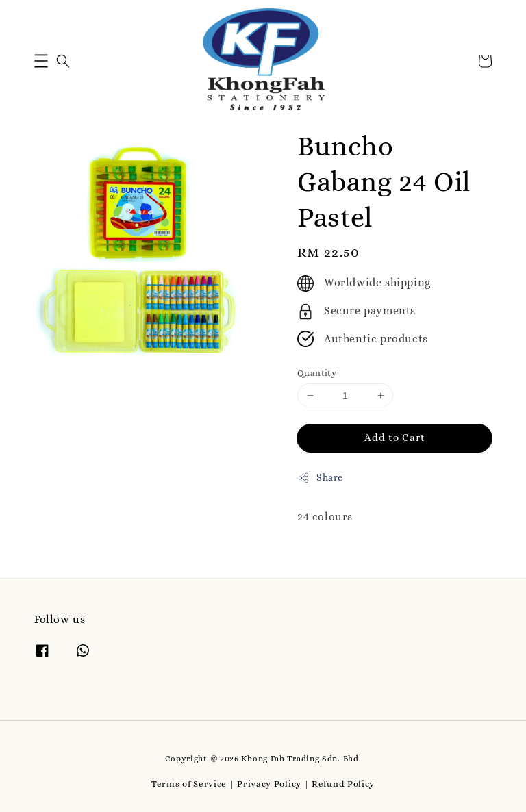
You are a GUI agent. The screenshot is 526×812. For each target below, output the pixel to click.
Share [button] (320, 478)
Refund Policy (343, 784)
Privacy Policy (269, 784)
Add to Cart (395, 437)
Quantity (317, 373)
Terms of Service (189, 784)
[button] (41, 61)
